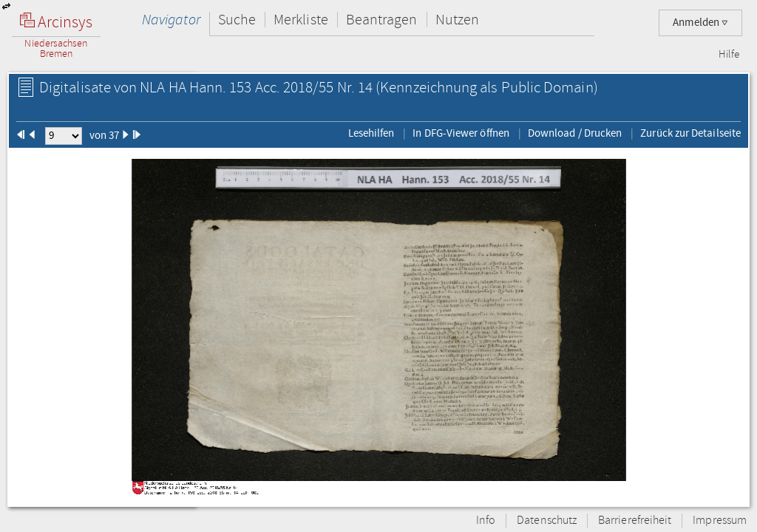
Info (486, 521)
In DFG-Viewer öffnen (461, 133)
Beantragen (382, 20)
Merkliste (301, 20)
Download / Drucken (575, 133)
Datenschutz (547, 521)
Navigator (171, 20)
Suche (237, 20)
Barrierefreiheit (635, 521)
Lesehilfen (371, 133)
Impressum (720, 521)
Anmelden (700, 23)
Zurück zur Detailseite (690, 133)
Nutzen (457, 20)
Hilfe (729, 55)
